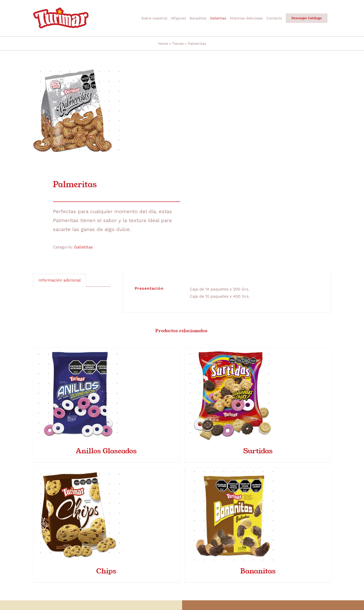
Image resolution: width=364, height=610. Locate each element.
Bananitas (258, 571)
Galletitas (83, 247)
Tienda (178, 44)
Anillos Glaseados (106, 451)
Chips (106, 571)
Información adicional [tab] (60, 280)
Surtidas (258, 451)
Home (163, 44)
